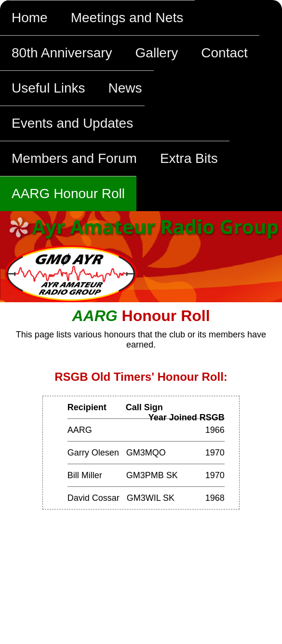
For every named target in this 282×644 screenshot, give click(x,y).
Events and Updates (72, 123)
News (125, 88)
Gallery (157, 53)
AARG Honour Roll (68, 194)
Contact (224, 53)
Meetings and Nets (127, 18)
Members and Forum (74, 158)
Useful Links (48, 88)
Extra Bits (189, 158)
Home (30, 18)
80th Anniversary (62, 53)
